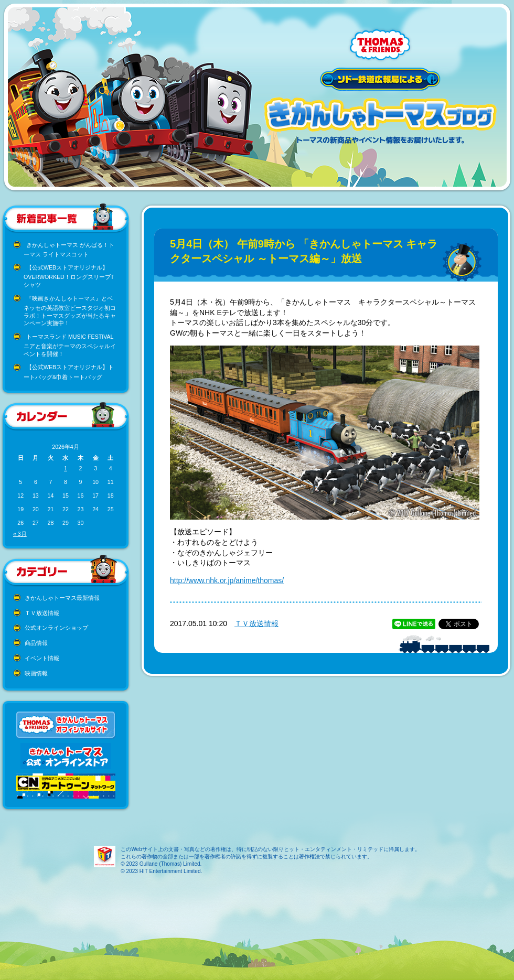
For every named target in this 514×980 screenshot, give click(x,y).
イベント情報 (42, 658)
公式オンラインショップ (56, 628)
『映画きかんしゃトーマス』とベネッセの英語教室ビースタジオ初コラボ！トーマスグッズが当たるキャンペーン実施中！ (70, 311)
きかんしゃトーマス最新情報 (62, 598)
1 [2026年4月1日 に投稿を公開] (66, 468)
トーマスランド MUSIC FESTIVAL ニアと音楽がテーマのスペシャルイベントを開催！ (70, 345)
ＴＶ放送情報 (42, 613)
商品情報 (36, 643)
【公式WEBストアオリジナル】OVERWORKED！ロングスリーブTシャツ (69, 276)
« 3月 (20, 534)
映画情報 (36, 673)
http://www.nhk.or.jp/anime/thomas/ (227, 580)
